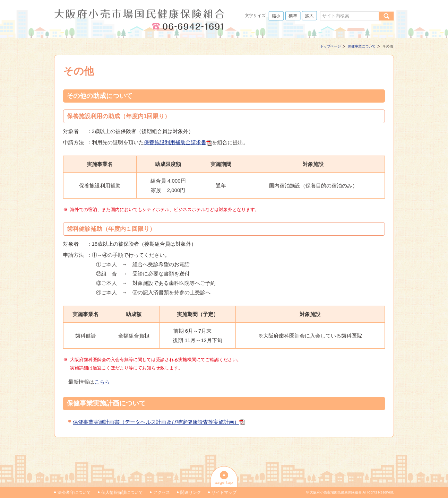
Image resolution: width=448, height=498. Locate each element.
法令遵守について (74, 492)
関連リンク (191, 492)
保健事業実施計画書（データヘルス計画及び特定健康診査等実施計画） (156, 422)
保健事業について (362, 46)
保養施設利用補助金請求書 (175, 142)
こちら (102, 382)
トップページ (330, 46)
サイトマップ (224, 492)
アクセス (162, 492)
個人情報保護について (122, 492)
